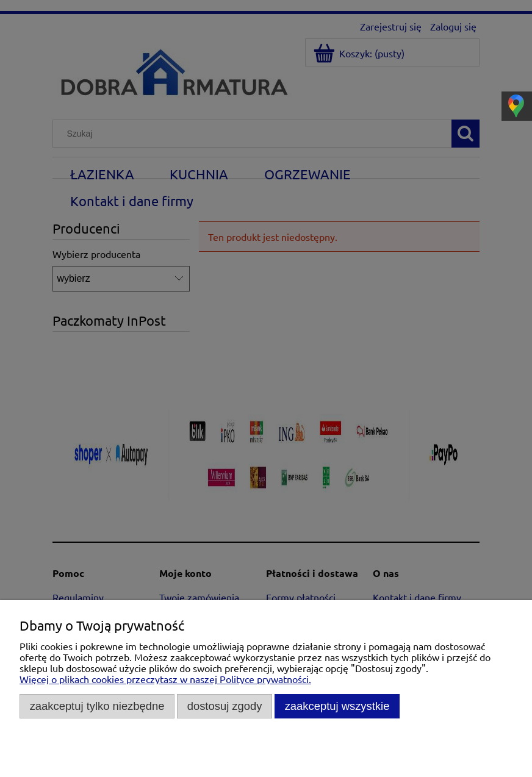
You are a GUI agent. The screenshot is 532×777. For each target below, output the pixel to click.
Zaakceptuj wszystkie (337, 706)
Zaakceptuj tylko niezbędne (97, 706)
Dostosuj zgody (225, 706)
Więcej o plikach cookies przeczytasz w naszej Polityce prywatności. (165, 679)
